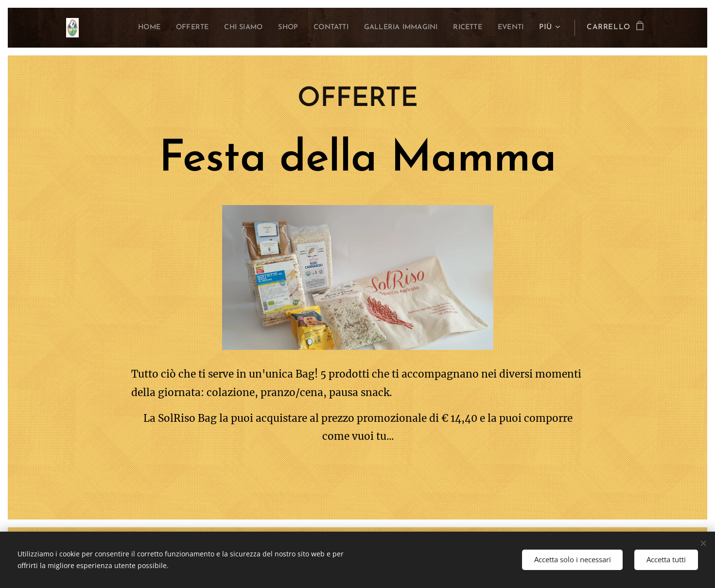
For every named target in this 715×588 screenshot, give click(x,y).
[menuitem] (116, 28)
